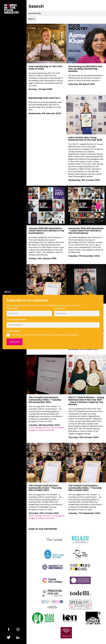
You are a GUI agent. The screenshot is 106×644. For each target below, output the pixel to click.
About (8, 292)
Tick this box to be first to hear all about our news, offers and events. (45, 335)
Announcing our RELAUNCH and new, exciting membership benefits (85, 69)
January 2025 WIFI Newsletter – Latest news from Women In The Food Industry (46, 231)
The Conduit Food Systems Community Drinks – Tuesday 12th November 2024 (45, 400)
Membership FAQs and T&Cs (44, 98)
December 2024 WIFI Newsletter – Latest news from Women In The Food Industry (86, 231)
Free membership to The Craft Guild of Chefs (45, 68)
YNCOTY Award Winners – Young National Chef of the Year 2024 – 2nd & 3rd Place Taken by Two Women (86, 401)
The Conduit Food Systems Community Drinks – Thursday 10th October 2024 (45, 488)
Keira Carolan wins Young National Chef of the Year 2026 (85, 139)
